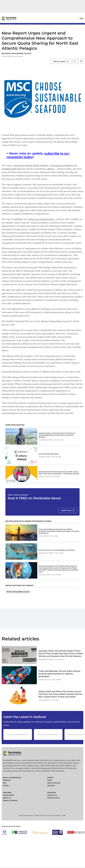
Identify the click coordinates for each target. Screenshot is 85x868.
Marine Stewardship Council (18, 53)
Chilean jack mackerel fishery (41, 219)
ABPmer (51, 169)
